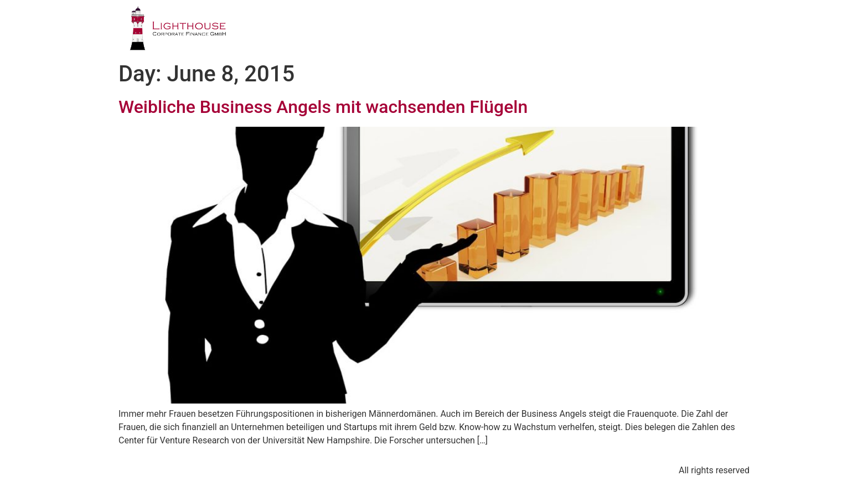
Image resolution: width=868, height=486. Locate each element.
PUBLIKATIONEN (610, 30)
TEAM (535, 30)
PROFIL (368, 30)
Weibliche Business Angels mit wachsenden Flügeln (323, 107)
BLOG (686, 30)
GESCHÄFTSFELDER (453, 30)
